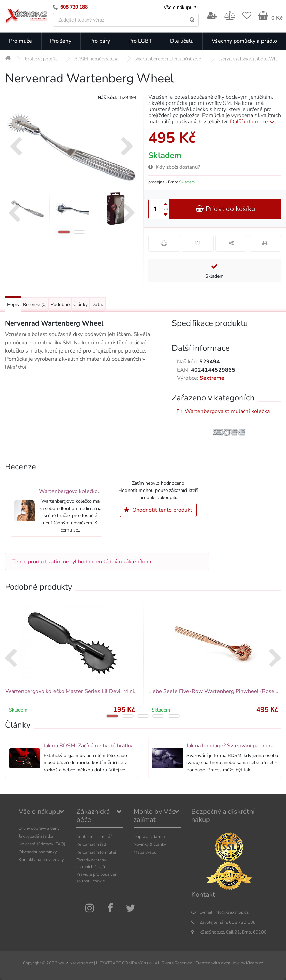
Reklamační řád (91, 844)
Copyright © (34, 963)
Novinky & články (150, 844)
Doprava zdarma (149, 836)
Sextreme (212, 378)
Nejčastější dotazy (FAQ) (42, 844)
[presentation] (16, 147)
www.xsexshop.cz (76, 963)
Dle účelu (182, 41)
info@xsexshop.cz (231, 912)
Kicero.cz (255, 963)
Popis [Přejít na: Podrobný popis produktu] (13, 305)
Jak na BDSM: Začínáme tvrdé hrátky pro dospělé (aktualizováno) (122, 746)
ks (166, 209)
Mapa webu (145, 852)
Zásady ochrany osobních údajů (91, 863)
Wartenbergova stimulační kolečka (227, 411)
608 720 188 (74, 7)
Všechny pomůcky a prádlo (244, 41)
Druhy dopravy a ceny (39, 828)
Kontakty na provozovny (41, 860)
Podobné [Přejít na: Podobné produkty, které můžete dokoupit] (60, 305)
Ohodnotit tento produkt (158, 510)
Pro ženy (61, 41)
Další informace (253, 122)
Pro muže (20, 41)
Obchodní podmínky (38, 852)
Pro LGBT (140, 41)
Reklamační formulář (96, 852)
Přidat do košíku (225, 209)
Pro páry (100, 41)
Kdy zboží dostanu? (174, 167)
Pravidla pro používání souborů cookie (97, 878)
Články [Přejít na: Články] (80, 305)
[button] (64, 232)
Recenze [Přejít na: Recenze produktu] (35, 305)
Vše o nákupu (178, 7)
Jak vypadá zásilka (36, 836)
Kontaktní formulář (94, 836)
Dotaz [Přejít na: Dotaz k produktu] (97, 305)
